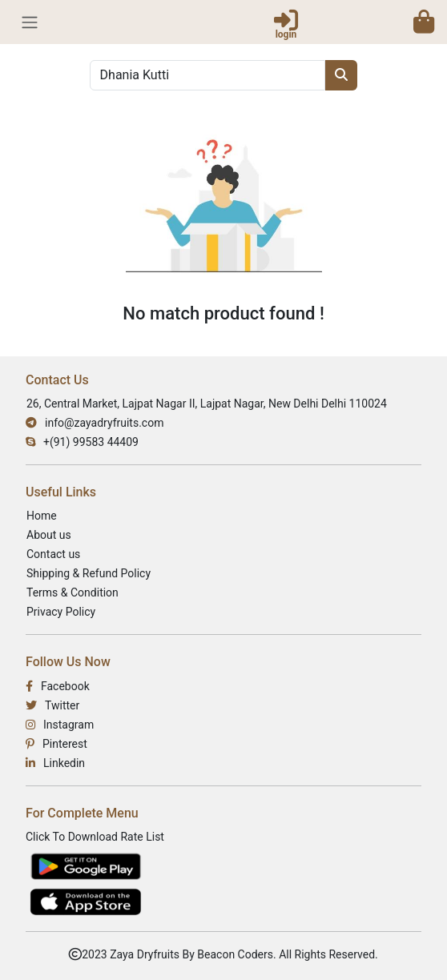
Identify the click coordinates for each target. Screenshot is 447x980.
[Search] (208, 75)
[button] (424, 22)
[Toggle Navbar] (30, 22)
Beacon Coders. (236, 954)
